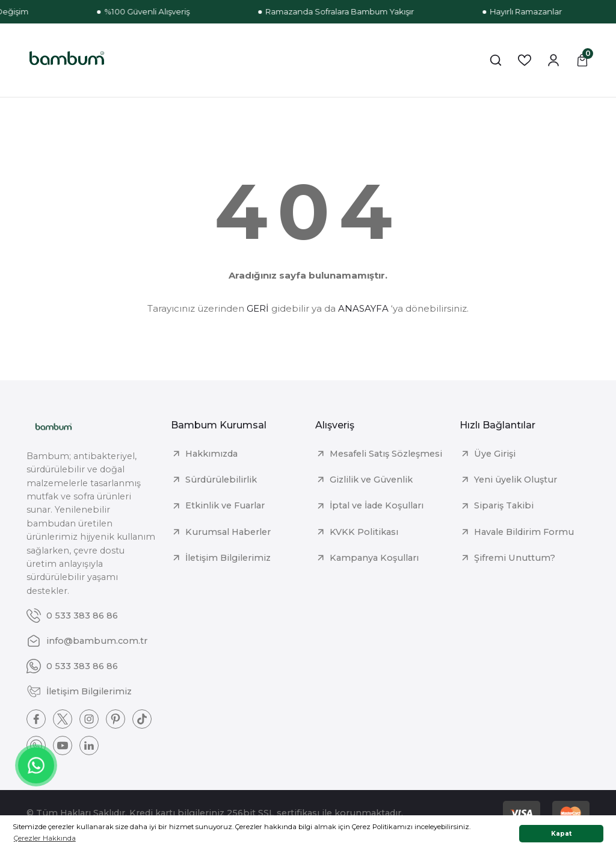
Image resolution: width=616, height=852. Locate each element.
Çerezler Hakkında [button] (45, 838)
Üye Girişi (495, 454)
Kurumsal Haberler (228, 532)
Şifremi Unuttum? (515, 558)
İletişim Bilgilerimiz (228, 558)
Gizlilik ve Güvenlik (371, 480)
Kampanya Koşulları (374, 558)
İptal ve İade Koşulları (377, 505)
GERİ (258, 308)
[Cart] (582, 60)
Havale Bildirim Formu (524, 532)
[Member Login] (553, 60)
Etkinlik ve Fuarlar (225, 505)
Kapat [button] (562, 834)
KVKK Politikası (364, 532)
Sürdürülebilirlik (221, 480)
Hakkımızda (211, 454)
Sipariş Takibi (504, 505)
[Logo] (67, 60)
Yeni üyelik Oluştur (516, 480)
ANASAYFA (363, 308)
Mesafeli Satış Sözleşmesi (386, 454)
